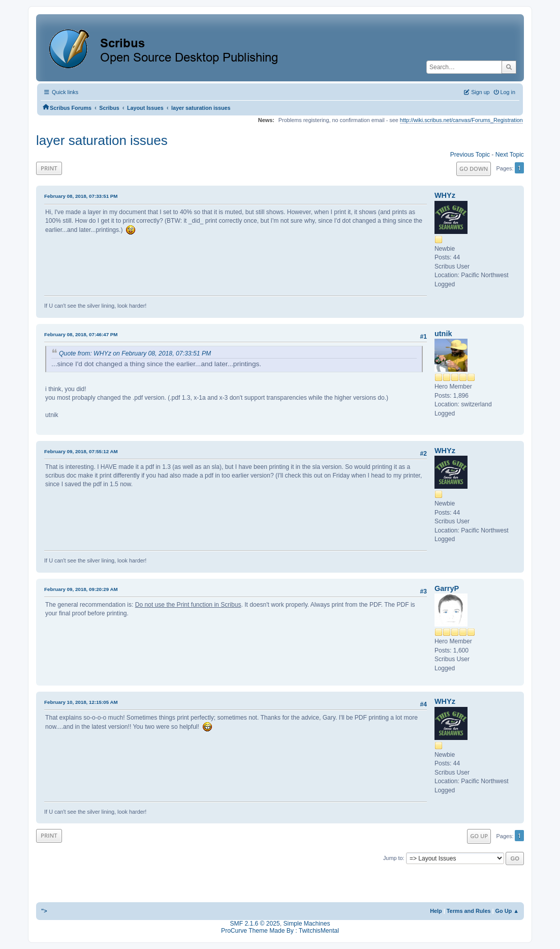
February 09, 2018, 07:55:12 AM (81, 451)
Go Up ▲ (507, 911)
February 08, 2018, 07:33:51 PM (81, 196)
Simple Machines (306, 924)
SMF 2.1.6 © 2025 (255, 924)
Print (49, 168)
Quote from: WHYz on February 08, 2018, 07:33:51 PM (135, 353)
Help (436, 911)
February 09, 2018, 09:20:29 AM (81, 589)
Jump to (393, 858)
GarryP (447, 588)
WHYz (445, 195)
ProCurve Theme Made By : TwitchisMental (280, 931)
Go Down (474, 169)
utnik (443, 334)
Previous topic (470, 155)
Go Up (479, 836)
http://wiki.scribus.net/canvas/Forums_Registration (461, 120)
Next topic (510, 155)
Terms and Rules (469, 911)
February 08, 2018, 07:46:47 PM (81, 334)
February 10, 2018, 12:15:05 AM (81, 702)
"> (44, 911)
